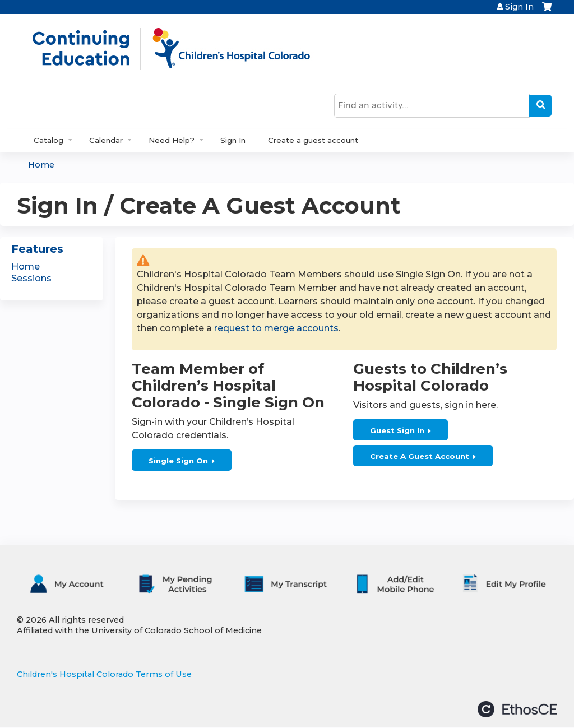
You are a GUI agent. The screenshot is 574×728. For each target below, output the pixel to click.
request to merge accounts (276, 328)
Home (41, 165)
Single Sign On (178, 461)
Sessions (31, 278)
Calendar (106, 140)
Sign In (519, 7)
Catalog (48, 140)
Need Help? (172, 140)
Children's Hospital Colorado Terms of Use (104, 674)
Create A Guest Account (420, 456)
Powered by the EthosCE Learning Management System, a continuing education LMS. (517, 709)
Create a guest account (313, 140)
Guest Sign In (397, 430)
